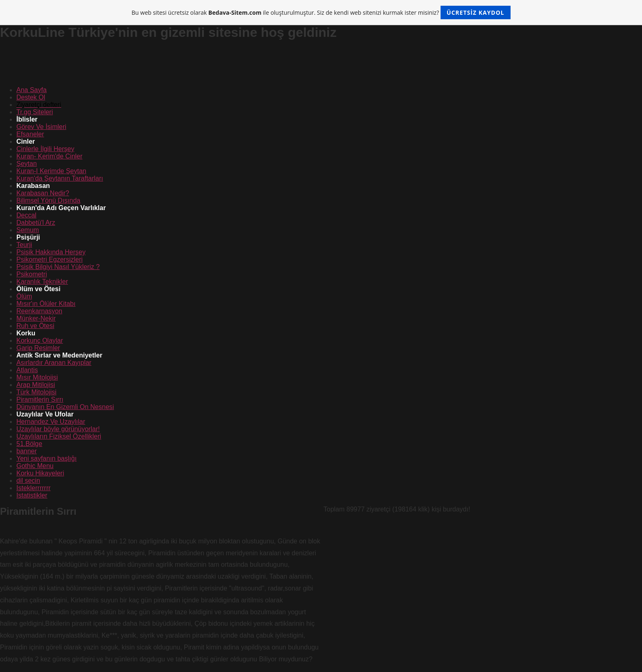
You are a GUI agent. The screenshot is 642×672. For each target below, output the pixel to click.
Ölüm (24, 296)
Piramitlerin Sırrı (40, 399)
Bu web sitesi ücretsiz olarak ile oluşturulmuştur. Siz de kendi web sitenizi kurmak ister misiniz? (321, 12)
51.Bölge (29, 444)
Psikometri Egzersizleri (50, 259)
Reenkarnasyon (39, 311)
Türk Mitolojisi (36, 392)
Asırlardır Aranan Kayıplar (54, 363)
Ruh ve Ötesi (35, 326)
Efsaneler (30, 134)
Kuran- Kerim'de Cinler (49, 156)
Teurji (24, 245)
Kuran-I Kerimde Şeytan (51, 171)
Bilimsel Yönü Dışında (48, 200)
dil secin (28, 481)
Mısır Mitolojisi (37, 377)
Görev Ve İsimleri (41, 127)
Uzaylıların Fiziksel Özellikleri (59, 436)
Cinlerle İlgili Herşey (45, 149)
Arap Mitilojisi (36, 385)
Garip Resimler (38, 348)
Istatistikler (32, 495)
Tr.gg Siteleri (35, 112)
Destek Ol (31, 97)
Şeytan (27, 164)
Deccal (26, 215)
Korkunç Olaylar (40, 341)
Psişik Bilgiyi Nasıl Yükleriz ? (58, 267)
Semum (28, 230)
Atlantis (27, 370)
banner (27, 451)
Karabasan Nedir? (43, 193)
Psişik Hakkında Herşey (51, 252)
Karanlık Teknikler (42, 282)
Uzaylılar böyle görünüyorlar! (58, 429)
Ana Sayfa (32, 90)
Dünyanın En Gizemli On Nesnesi (65, 407)
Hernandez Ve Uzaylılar (51, 422)
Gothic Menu (35, 466)
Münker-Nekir (36, 318)
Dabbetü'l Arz (36, 223)
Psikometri (32, 274)
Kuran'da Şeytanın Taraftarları (60, 178)
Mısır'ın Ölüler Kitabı (46, 304)
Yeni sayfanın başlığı (46, 458)
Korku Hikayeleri (40, 473)
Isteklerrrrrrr (34, 488)
